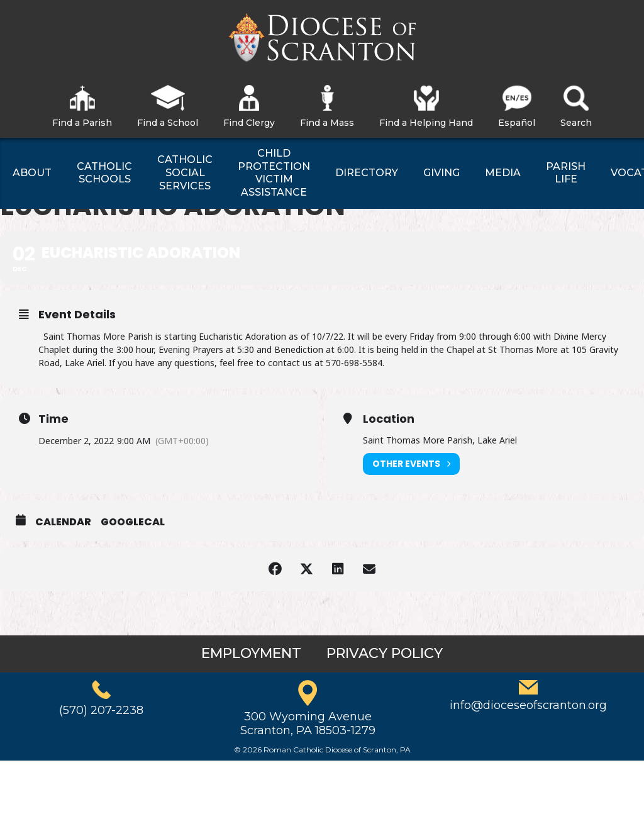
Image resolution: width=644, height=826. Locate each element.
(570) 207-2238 (101, 710)
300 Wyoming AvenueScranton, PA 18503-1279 (308, 723)
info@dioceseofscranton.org (528, 705)
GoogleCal (133, 522)
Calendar (63, 522)
